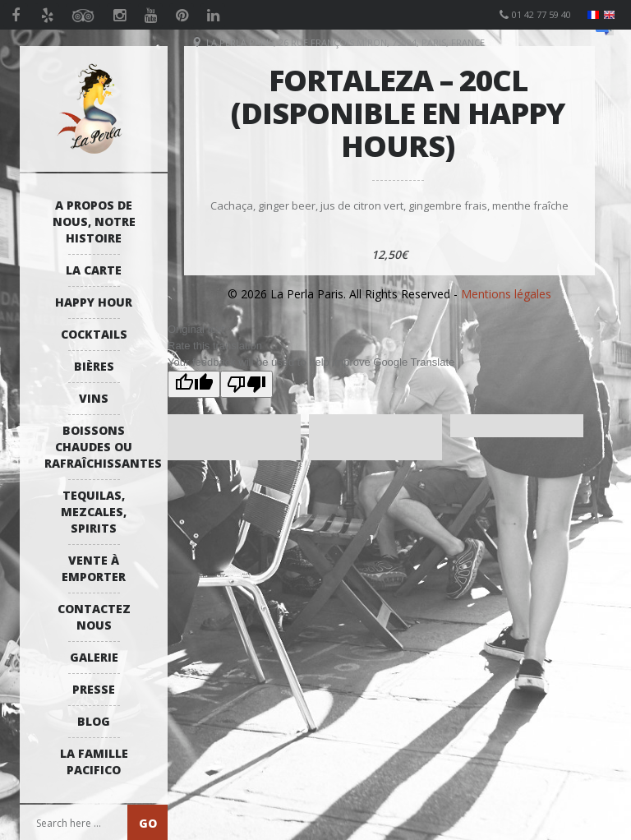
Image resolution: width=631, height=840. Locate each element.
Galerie (94, 657)
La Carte (94, 270)
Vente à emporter (94, 568)
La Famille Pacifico (94, 762)
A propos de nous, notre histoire (94, 222)
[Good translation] (194, 384)
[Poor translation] (246, 384)
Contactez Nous (94, 617)
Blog (94, 721)
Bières (94, 366)
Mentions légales (506, 294)
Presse (94, 689)
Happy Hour (94, 302)
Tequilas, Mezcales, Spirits (94, 512)
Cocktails (94, 334)
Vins (94, 398)
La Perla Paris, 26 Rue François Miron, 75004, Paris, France (345, 42)
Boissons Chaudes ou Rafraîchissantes (98, 447)
